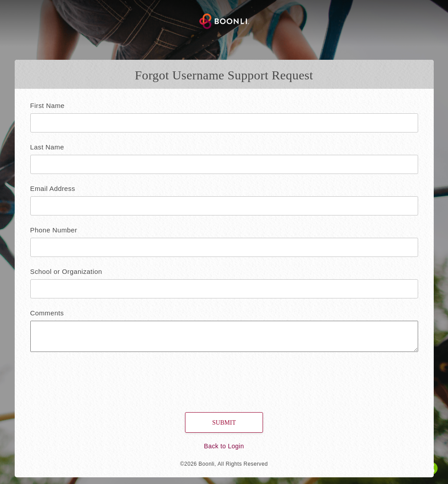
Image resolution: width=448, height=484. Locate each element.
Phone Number (54, 230)
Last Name (47, 147)
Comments (47, 313)
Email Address (53, 188)
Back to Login (224, 446)
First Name (47, 105)
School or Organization (66, 271)
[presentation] (86, 379)
